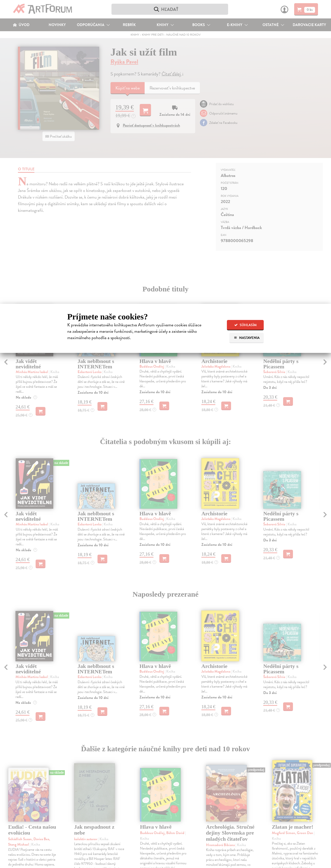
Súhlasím (245, 325)
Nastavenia (247, 338)
